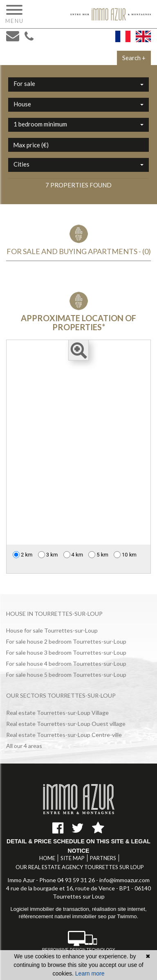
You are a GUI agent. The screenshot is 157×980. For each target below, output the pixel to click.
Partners (103, 858)
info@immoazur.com (124, 880)
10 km (125, 555)
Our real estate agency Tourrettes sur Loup (80, 867)
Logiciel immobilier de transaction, (51, 909)
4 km (73, 555)
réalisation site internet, (119, 909)
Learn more (90, 973)
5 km (98, 555)
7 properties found (78, 185)
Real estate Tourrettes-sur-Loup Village (57, 713)
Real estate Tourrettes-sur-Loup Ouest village (66, 724)
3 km (48, 555)
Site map (73, 858)
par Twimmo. (123, 916)
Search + (134, 58)
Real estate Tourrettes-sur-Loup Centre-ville (64, 735)
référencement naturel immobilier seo (63, 916)
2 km (23, 555)
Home (47, 858)
